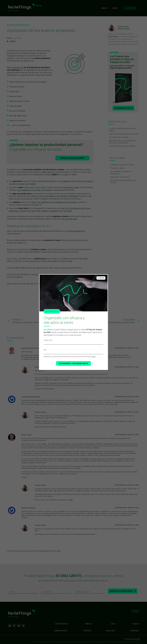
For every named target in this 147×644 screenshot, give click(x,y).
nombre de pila (48, 340)
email (45, 350)
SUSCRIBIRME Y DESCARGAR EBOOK (73, 363)
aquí (94, 357)
